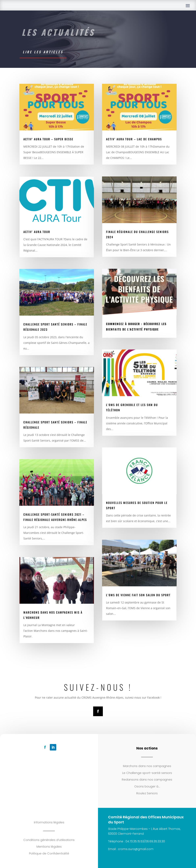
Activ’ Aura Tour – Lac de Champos (134, 139)
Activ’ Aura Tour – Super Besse (48, 139)
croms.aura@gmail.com (136, 849)
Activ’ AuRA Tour (37, 232)
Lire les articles (43, 52)
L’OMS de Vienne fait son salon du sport (138, 595)
